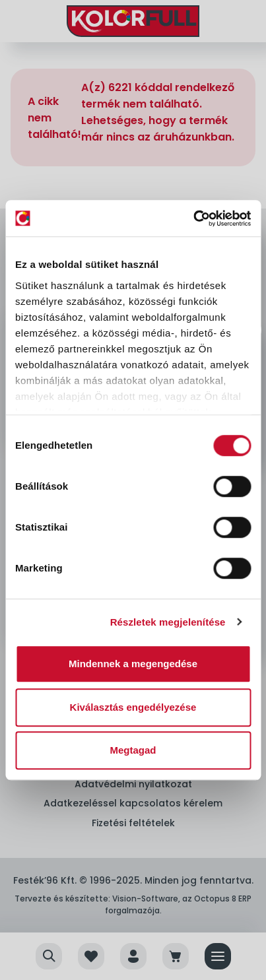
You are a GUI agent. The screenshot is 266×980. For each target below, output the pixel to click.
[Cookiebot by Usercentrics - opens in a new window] (193, 218)
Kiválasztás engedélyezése (133, 707)
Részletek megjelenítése (168, 622)
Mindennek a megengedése (133, 664)
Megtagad (133, 750)
